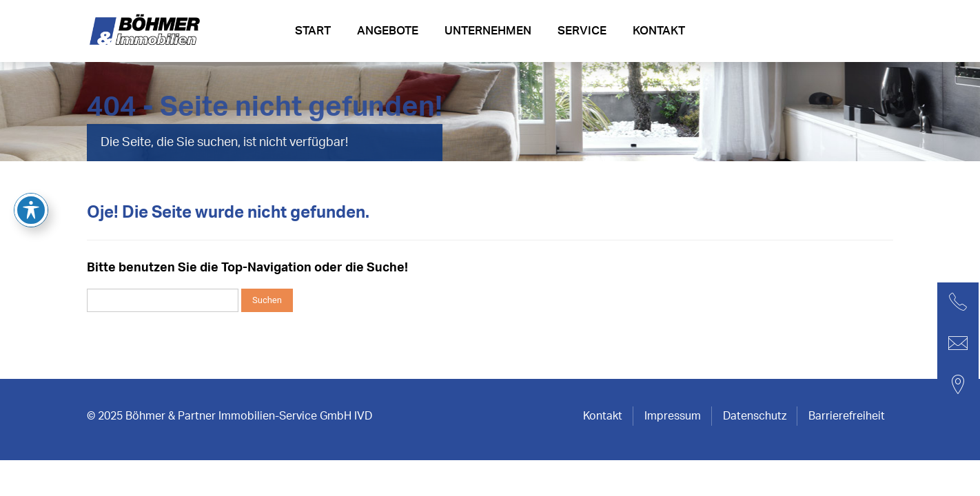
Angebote (388, 31)
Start (313, 31)
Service (582, 31)
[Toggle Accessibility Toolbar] (31, 147)
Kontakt (659, 31)
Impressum (673, 416)
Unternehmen (488, 31)
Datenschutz (755, 416)
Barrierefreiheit (847, 416)
